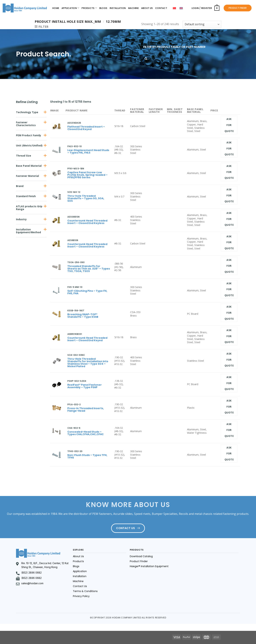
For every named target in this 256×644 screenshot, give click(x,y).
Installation (118, 8)
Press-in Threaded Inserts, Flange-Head (86, 410)
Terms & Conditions (85, 591)
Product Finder (139, 561)
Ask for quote (229, 125)
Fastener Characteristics (26, 124)
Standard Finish (26, 196)
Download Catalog (141, 556)
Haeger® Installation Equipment (149, 566)
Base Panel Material (29, 166)
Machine (133, 8)
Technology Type (27, 112)
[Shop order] (202, 24)
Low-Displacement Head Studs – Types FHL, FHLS (88, 151)
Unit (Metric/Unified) (29, 145)
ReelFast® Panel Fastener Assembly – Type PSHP (85, 386)
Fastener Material (27, 176)
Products (89, 8)
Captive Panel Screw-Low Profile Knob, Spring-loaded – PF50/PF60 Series (87, 175)
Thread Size (24, 156)
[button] (31, 112)
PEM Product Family (29, 135)
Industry (21, 219)
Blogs (103, 8)
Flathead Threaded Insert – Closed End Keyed (86, 128)
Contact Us (80, 586)
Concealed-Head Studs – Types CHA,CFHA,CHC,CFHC (86, 433)
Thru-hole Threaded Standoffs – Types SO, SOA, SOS (86, 198)
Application (70, 8)
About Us (147, 8)
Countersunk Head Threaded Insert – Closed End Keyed (87, 339)
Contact (161, 8)
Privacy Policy (81, 596)
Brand (20, 186)
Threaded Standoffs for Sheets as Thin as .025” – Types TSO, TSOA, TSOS (89, 269)
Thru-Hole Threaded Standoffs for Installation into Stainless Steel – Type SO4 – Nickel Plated (88, 363)
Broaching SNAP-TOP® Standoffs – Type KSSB (83, 316)
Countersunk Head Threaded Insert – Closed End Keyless (87, 222)
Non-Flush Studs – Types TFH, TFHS (87, 456)
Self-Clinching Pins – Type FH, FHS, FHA (87, 292)
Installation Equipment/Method (28, 231)
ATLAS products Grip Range (29, 208)
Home (56, 8)
